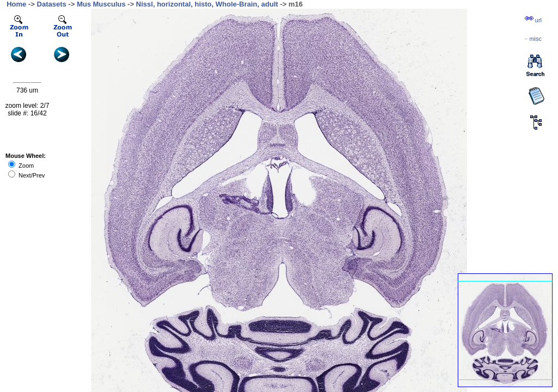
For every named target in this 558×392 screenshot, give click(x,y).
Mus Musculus (101, 4)
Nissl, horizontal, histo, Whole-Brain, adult (207, 4)
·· (533, 39)
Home (16, 4)
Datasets (52, 4)
